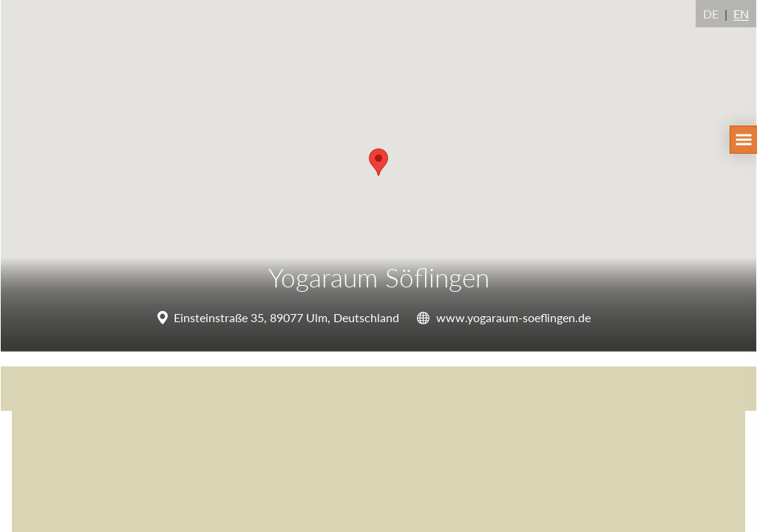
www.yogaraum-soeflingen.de (513, 317)
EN (741, 14)
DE (711, 14)
